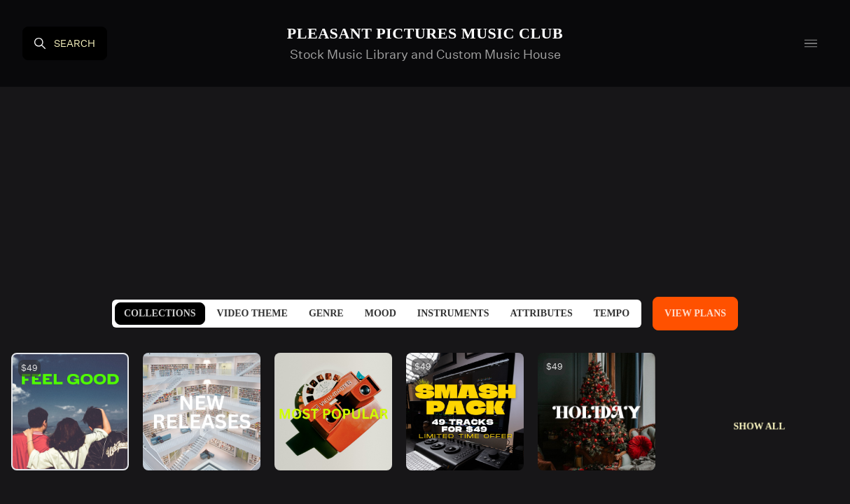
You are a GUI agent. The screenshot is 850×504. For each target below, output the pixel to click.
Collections (160, 313)
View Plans (695, 313)
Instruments (453, 313)
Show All (759, 426)
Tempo (612, 313)
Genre (326, 313)
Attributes (541, 313)
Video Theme (252, 313)
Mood (381, 313)
